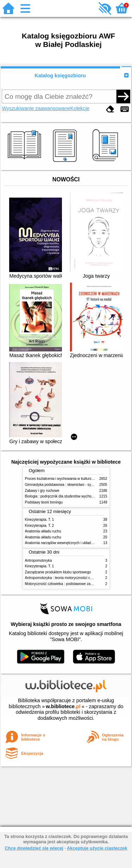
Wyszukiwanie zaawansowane (36, 108)
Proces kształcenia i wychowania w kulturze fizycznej (67, 479)
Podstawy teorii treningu (44, 502)
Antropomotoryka (39, 560)
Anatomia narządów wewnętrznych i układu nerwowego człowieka (77, 543)
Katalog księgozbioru (60, 76)
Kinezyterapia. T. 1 (40, 520)
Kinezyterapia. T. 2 (40, 526)
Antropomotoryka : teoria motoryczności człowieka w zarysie (72, 578)
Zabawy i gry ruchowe (42, 491)
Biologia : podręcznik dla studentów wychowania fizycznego (72, 496)
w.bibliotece (63, 706)
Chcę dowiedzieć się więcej (34, 848)
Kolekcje (80, 108)
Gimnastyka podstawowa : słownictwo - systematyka (66, 485)
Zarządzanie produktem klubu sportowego (58, 572)
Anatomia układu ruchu (43, 531)
